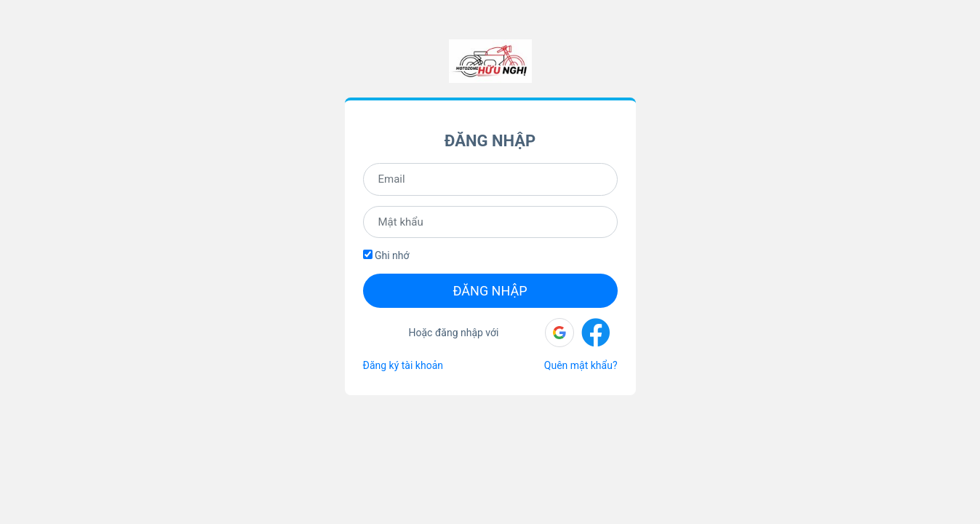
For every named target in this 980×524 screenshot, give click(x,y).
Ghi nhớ (386, 255)
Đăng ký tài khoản (403, 365)
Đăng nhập (490, 291)
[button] (559, 333)
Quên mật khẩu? (581, 365)
